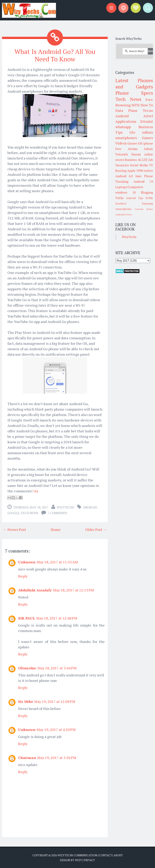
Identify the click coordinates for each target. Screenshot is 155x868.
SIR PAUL (27, 618)
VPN (140, 171)
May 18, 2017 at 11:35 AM (57, 562)
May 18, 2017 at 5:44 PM (57, 668)
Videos (121, 143)
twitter (148, 171)
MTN (136, 105)
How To (147, 105)
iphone (148, 143)
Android (90, 507)
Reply (23, 576)
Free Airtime (127, 149)
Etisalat (147, 121)
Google (13, 513)
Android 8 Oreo (124, 214)
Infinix (149, 149)
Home (56, 529)
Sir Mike (26, 701)
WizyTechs (65, 507)
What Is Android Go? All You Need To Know (55, 55)
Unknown (27, 562)
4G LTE (143, 160)
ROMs (149, 198)
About (118, 855)
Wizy (78, 860)
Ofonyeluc (27, 668)
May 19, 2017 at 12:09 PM (55, 701)
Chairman (27, 758)
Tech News (30, 513)
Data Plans (126, 110)
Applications (126, 121)
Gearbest (121, 203)
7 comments (57, 513)
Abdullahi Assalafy (35, 590)
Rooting (121, 171)
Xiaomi (136, 154)
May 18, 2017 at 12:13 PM (73, 590)
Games (147, 138)
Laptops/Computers (129, 187)
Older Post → (96, 529)
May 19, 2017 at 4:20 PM (56, 730)
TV (151, 165)
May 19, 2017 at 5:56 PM (57, 758)
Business (131, 160)
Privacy (89, 860)
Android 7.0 (143, 181)
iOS (140, 143)
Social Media (139, 165)
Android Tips (135, 198)
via (36, 491)
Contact (105, 855)
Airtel (148, 116)
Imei (138, 176)
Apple (131, 171)
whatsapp (123, 127)
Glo (132, 132)
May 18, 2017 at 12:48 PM (57, 618)
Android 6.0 (124, 176)
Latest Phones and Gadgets (134, 83)
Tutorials (122, 154)
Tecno (148, 110)
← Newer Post (14, 529)
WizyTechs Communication (77, 855)
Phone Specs (134, 93)
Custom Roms (144, 209)
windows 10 (126, 192)
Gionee (132, 143)
